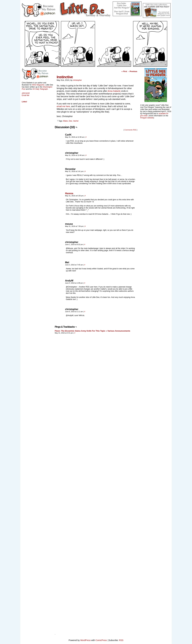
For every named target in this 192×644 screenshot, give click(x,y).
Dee (70, 121)
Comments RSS (130, 130)
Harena (69, 193)
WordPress (85, 640)
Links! (24, 102)
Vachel (76, 121)
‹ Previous (133, 71)
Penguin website (147, 118)
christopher (77, 80)
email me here (63, 106)
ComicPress (101, 640)
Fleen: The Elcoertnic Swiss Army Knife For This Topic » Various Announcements (92, 331)
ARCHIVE (26, 93)
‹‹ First (124, 71)
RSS (121, 640)
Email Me (25, 95)
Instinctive (65, 77)
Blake (66, 121)
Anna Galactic (114, 91)
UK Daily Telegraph (40, 89)
